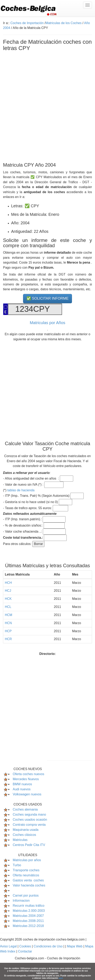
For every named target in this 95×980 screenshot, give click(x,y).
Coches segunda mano (29, 815)
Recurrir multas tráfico (28, 906)
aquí (61, 978)
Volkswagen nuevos (27, 794)
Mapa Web (75, 946)
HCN (8, 623)
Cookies (25, 946)
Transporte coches (26, 870)
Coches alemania (25, 809)
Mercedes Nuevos (26, 779)
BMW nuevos (22, 784)
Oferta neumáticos (26, 875)
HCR (8, 639)
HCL (8, 607)
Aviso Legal (9, 946)
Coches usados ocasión (30, 820)
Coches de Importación (27, 23)
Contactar (25, 951)
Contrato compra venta (29, 825)
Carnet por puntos (26, 895)
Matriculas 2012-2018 (28, 926)
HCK (8, 599)
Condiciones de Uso (49, 946)
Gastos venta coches (28, 880)
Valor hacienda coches (29, 885)
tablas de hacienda (21, 490)
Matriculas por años (27, 860)
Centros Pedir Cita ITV (29, 845)
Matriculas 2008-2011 (28, 921)
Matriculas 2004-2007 (28, 916)
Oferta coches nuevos (28, 774)
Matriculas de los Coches (64, 23)
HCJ (8, 591)
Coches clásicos (24, 835)
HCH (8, 583)
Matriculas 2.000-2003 (29, 911)
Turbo (17, 865)
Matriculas (20, 840)
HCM (8, 615)
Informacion (21, 901)
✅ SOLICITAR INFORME (48, 298)
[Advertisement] (47, 106)
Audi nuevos (22, 789)
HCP (8, 631)
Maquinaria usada (26, 830)
